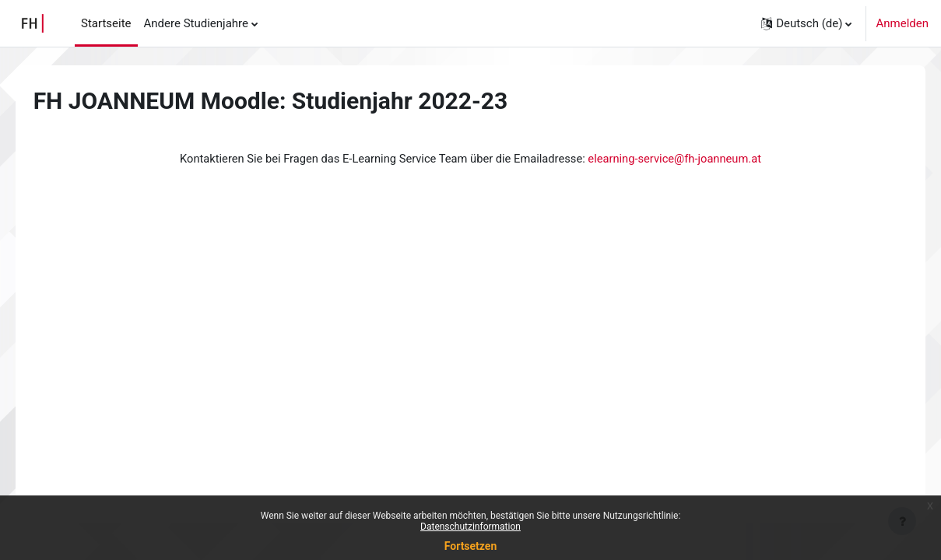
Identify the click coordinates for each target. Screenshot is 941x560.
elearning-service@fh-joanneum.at (679, 159)
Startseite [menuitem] (106, 23)
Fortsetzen (471, 546)
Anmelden (902, 23)
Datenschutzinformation (470, 527)
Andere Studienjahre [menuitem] (196, 23)
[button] (806, 23)
